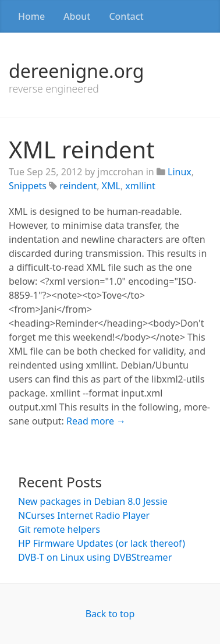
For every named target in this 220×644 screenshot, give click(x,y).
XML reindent (82, 149)
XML (111, 186)
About (77, 16)
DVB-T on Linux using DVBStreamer (95, 557)
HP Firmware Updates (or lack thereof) (102, 543)
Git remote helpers (59, 529)
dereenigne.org (76, 71)
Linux (180, 172)
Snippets (28, 186)
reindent (78, 186)
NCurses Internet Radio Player (84, 515)
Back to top (110, 614)
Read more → (96, 421)
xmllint (140, 186)
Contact (126, 16)
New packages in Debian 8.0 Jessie (93, 501)
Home (31, 16)
